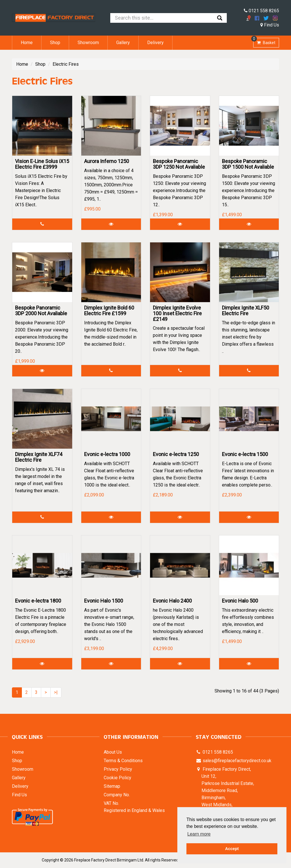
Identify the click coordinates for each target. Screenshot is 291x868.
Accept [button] (232, 849)
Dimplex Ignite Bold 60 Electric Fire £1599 (109, 311)
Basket (264, 41)
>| (56, 692)
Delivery (155, 43)
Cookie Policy (118, 778)
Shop (55, 43)
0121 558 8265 (261, 11)
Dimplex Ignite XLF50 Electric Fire (246, 311)
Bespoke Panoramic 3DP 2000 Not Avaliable (41, 311)
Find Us (270, 25)
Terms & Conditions (123, 761)
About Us (113, 752)
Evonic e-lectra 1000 (107, 454)
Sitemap (112, 786)
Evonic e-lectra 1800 (38, 601)
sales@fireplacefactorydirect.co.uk (236, 761)
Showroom (88, 43)
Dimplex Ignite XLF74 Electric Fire (39, 457)
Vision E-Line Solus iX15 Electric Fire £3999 (42, 164)
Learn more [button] (199, 834)
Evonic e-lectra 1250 (176, 454)
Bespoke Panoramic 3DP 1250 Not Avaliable (179, 164)
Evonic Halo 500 (240, 601)
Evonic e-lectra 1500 (245, 454)
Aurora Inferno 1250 (107, 161)
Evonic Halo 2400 (172, 601)
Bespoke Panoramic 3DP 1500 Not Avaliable (248, 164)
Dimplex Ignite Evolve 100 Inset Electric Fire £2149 (177, 313)
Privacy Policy (118, 769)
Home (27, 43)
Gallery (123, 43)
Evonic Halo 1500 (104, 601)
